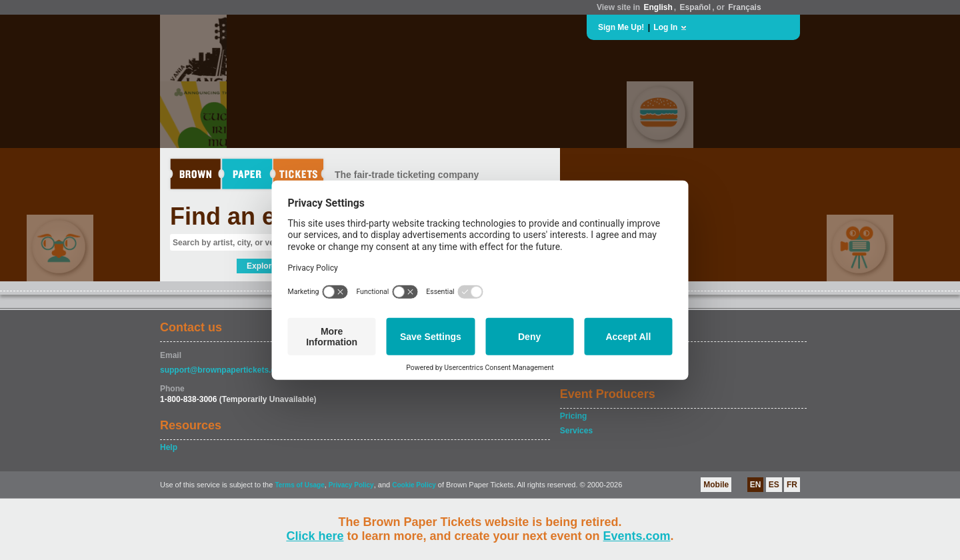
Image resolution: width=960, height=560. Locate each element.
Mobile (716, 485)
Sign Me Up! (621, 27)
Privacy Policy (351, 485)
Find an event (247, 216)
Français (744, 7)
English (658, 7)
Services (576, 431)
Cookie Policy (414, 485)
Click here (315, 536)
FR (792, 485)
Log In (665, 27)
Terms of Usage (299, 485)
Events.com (637, 536)
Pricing (574, 416)
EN (756, 485)
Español (696, 7)
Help (169, 447)
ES (774, 485)
